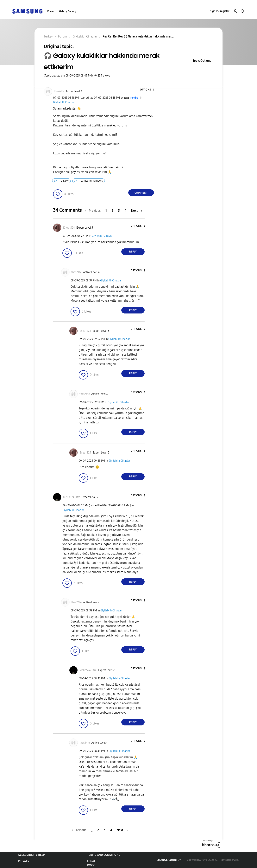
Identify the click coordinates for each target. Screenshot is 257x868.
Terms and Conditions (104, 855)
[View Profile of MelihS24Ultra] (72, 497)
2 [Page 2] (112, 211)
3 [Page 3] (119, 211)
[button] (147, 90)
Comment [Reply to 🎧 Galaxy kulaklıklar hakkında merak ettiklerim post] (141, 193)
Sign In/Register (220, 11)
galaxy (65, 181)
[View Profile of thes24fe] (59, 91)
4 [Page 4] (125, 211)
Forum (51, 11)
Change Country (169, 860)
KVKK (91, 865)
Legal (91, 861)
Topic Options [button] (202, 61)
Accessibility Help (31, 855)
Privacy (24, 861)
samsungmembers (92, 181)
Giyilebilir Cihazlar (64, 102)
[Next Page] (137, 211)
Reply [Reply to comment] (133, 252)
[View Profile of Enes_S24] (69, 228)
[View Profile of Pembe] (134, 98)
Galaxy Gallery (68, 11)
